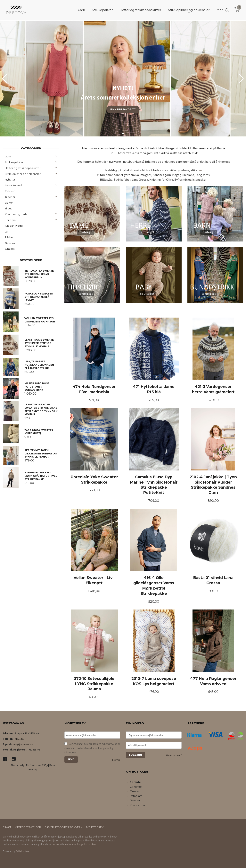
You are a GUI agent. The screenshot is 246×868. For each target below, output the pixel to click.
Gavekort (11, 243)
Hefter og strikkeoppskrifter (23, 168)
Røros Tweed (13, 185)
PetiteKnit (11, 191)
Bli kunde (136, 787)
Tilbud (9, 208)
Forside (135, 782)
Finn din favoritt (123, 109)
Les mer (116, 760)
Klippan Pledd (14, 226)
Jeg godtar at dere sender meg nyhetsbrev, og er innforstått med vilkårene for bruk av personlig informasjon (92, 748)
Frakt (7, 827)
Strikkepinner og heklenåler (23, 174)
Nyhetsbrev (95, 827)
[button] (241, 79)
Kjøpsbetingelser (28, 827)
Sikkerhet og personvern (64, 827)
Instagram (136, 796)
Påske (9, 237)
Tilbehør (10, 197)
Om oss (10, 249)
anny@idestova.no (23, 744)
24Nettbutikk (23, 851)
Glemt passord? (174, 755)
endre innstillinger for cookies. (81, 844)
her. (200, 170)
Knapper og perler (17, 214)
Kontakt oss (137, 805)
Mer (220, 10)
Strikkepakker (14, 162)
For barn (10, 220)
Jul (7, 232)
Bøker (9, 203)
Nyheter (10, 180)
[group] (123, 79)
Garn (8, 156)
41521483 (19, 739)
